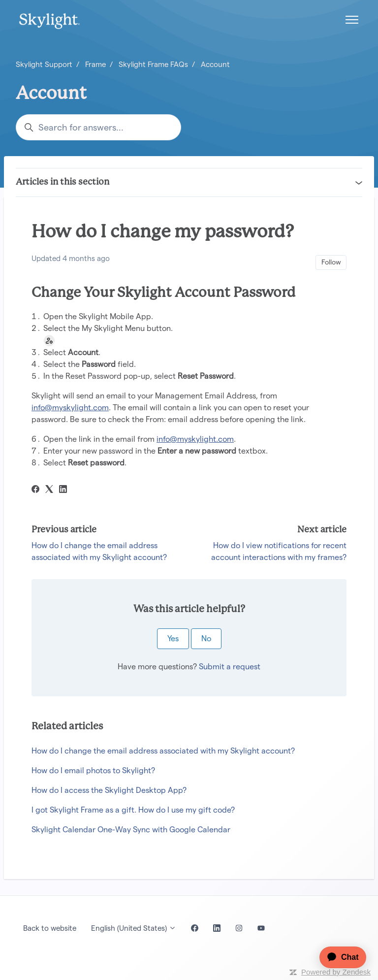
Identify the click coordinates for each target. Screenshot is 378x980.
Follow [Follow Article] (331, 262)
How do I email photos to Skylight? (93, 770)
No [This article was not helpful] (206, 638)
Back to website (50, 928)
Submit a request (230, 667)
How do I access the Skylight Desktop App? (109, 790)
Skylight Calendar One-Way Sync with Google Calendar (131, 830)
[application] (338, 957)
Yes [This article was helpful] (173, 638)
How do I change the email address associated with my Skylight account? (163, 751)
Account (215, 64)
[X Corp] (49, 490)
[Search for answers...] (98, 127)
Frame (95, 64)
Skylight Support (44, 64)
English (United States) (134, 928)
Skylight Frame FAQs (153, 64)
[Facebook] (35, 490)
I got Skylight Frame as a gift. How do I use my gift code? (133, 810)
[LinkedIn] (63, 490)
